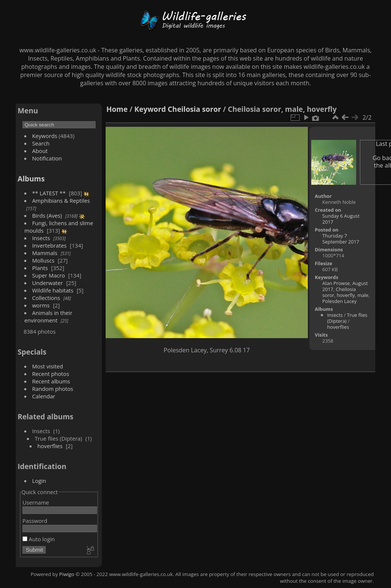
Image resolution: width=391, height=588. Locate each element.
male (363, 295)
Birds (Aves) (47, 215)
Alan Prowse (336, 283)
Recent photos (51, 374)
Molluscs (43, 260)
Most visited (48, 366)
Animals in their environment (48, 316)
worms (41, 305)
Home (117, 109)
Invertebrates (49, 245)
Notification (47, 158)
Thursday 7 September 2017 (341, 239)
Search (41, 143)
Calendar (44, 396)
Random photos (53, 389)
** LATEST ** (49, 193)
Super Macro (49, 275)
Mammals (45, 253)
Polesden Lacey (340, 301)
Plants (40, 268)
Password (35, 521)
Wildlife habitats (53, 290)
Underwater (48, 283)
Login (39, 481)
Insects (41, 238)
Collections (46, 298)
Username (36, 502)
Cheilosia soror (194, 109)
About (40, 151)
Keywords (45, 136)
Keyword (150, 109)
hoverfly (346, 295)
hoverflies (50, 446)
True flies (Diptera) (347, 318)
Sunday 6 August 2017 (341, 219)
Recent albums (51, 381)
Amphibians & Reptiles (61, 200)
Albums (31, 179)
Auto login (39, 539)
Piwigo (67, 574)
